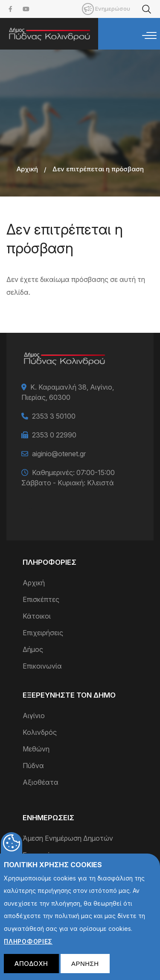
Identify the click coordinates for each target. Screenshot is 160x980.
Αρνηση (85, 970)
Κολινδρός (40, 732)
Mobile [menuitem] (88, 9)
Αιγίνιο (34, 716)
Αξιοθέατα (41, 782)
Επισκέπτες (41, 599)
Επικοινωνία (42, 666)
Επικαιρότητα (45, 855)
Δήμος (33, 649)
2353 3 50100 (54, 416)
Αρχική (27, 169)
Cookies (12, 849)
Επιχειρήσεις (43, 633)
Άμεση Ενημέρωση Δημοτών (68, 838)
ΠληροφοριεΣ (28, 947)
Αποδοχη (31, 970)
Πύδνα (33, 766)
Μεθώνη (36, 749)
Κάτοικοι (37, 616)
